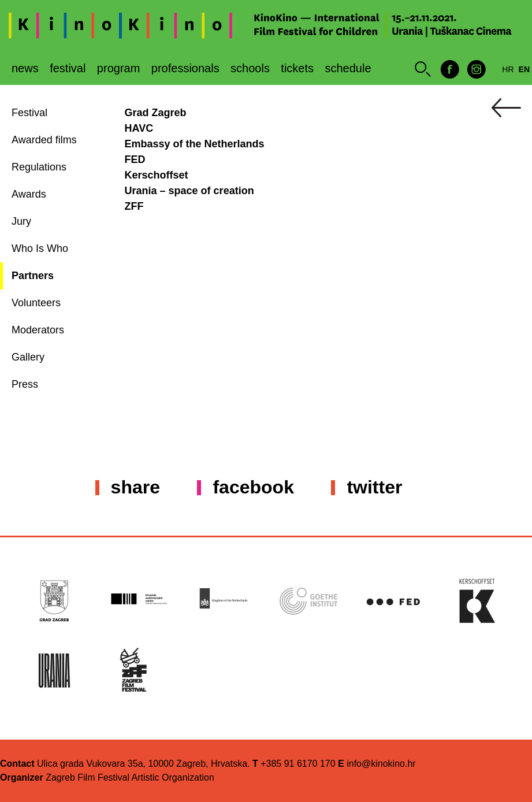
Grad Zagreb (156, 113)
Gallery (28, 357)
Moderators (38, 330)
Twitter (374, 487)
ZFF (134, 206)
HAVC (139, 128)
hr (508, 69)
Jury (21, 221)
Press (25, 384)
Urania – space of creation (189, 191)
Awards (29, 194)
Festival (68, 68)
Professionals (185, 68)
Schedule (348, 68)
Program (118, 68)
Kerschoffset (157, 175)
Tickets (297, 68)
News (25, 68)
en (524, 69)
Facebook (253, 487)
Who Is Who (40, 248)
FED (137, 159)
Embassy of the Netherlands (195, 144)
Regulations (39, 167)
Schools (250, 68)
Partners (33, 276)
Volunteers (36, 303)
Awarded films (44, 140)
